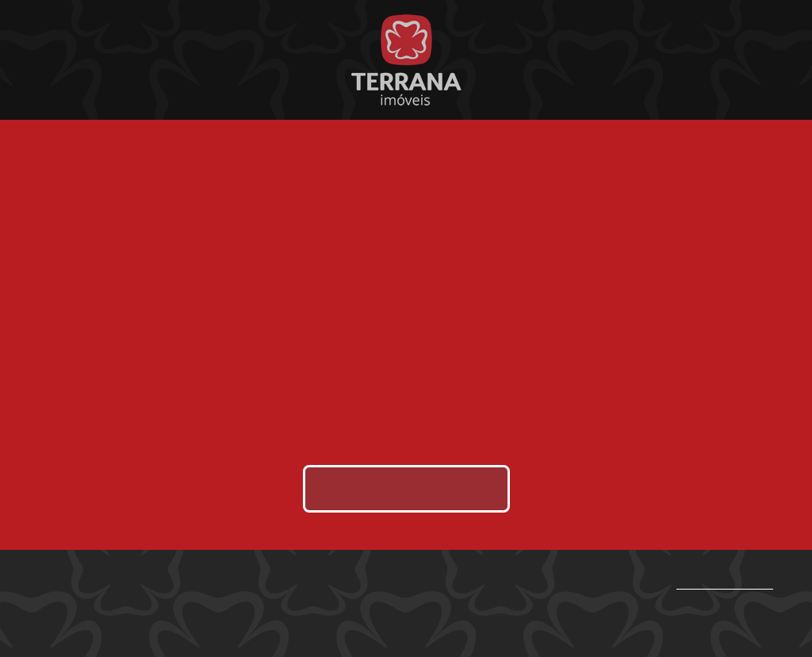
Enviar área (406, 489)
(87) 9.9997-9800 (725, 584)
